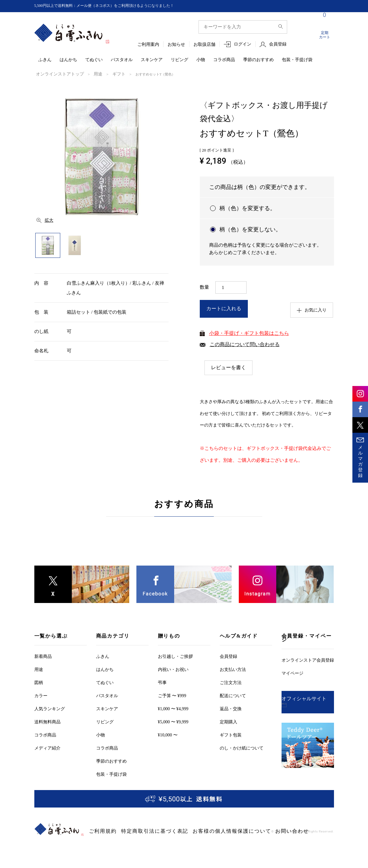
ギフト (105, 74)
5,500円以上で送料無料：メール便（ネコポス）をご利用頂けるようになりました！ (116, 6)
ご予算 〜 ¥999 (172, 695)
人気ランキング (50, 709)
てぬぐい (94, 60)
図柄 (39, 682)
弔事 (162, 682)
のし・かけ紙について (242, 748)
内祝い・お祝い (173, 669)
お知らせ (176, 45)
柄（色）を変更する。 (248, 208)
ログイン (243, 44)
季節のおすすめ (258, 60)
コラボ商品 (224, 60)
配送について (233, 695)
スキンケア (152, 60)
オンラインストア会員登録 (308, 660)
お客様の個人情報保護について (192, 831)
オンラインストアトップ (55, 74)
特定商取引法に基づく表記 (137, 831)
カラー (41, 695)
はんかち (68, 60)
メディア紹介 (47, 748)
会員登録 (278, 44)
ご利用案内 (148, 45)
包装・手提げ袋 (297, 60)
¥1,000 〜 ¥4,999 (173, 709)
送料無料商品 (47, 722)
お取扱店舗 (204, 45)
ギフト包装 (231, 735)
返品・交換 (231, 709)
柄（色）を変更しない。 (250, 229)
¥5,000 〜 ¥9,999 (173, 722)
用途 (87, 74)
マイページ (292, 673)
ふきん (45, 60)
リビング (179, 60)
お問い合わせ (236, 831)
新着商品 (43, 656)
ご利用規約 (99, 831)
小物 (201, 60)
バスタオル (122, 60)
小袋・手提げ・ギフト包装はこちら (249, 333)
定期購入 (228, 722)
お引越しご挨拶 (175, 656)
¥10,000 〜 (168, 735)
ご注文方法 (231, 682)
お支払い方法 (233, 669)
